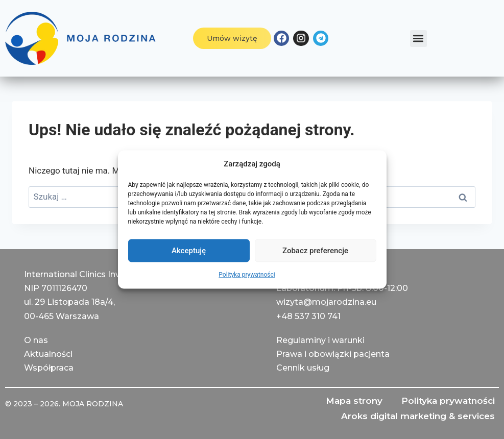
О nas (36, 340)
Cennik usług (303, 368)
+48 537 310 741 (308, 316)
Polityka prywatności (247, 275)
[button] (418, 39)
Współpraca (49, 368)
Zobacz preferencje (315, 251)
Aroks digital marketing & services (417, 416)
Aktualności (48, 354)
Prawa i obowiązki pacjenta (333, 354)
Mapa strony (352, 401)
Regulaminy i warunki (320, 340)
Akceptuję (189, 251)
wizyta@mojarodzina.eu (326, 302)
